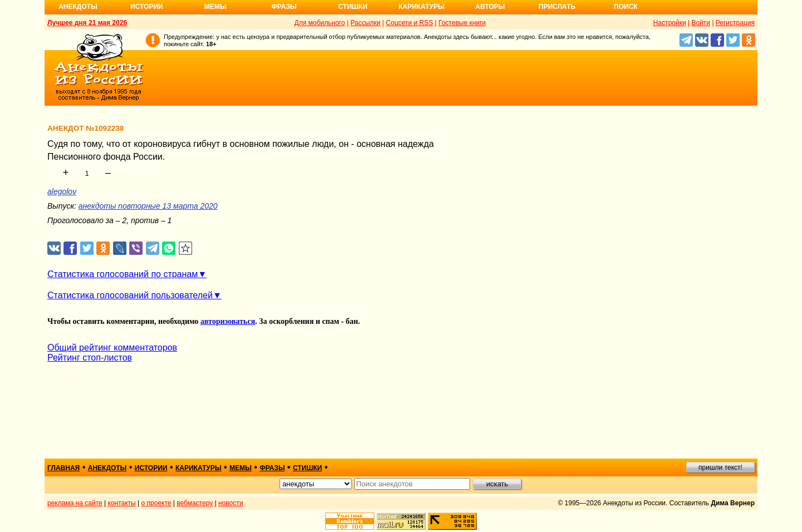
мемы (241, 468)
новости (231, 503)
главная (63, 468)
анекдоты (107, 468)
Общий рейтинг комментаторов (112, 348)
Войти (701, 23)
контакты (122, 503)
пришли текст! (720, 467)
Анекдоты (78, 7)
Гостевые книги (462, 23)
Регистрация (735, 23)
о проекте (157, 503)
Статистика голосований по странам (123, 274)
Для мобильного (320, 23)
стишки (307, 468)
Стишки (353, 7)
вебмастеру (195, 503)
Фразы (284, 7)
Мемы (216, 7)
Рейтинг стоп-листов (90, 358)
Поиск (626, 7)
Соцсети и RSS (410, 23)
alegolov (62, 191)
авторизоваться (228, 321)
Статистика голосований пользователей (130, 295)
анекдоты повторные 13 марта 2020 (148, 206)
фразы (272, 468)
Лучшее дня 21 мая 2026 (87, 23)
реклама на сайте (75, 503)
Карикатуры (421, 7)
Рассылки (365, 23)
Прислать (557, 7)
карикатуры (199, 468)
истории (151, 468)
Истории (147, 7)
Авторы (490, 7)
